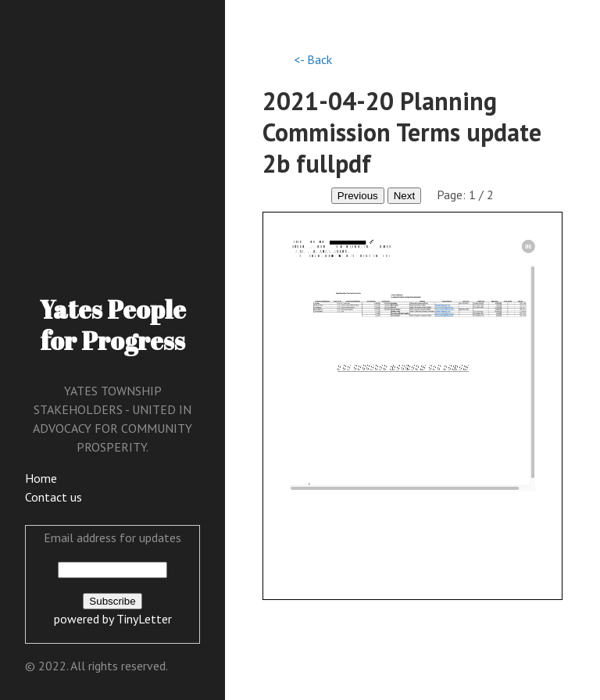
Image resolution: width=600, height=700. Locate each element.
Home (41, 478)
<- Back (313, 59)
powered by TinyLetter (113, 619)
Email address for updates (112, 537)
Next (404, 196)
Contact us (54, 497)
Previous (358, 196)
